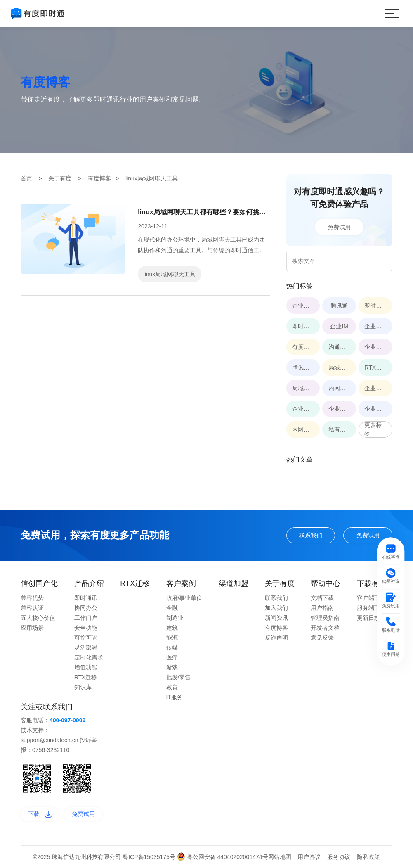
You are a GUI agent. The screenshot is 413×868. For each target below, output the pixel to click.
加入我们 (276, 608)
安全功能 (86, 628)
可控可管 (86, 638)
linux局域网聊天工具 (170, 274)
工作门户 (86, 618)
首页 (26, 178)
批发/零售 (179, 677)
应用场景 (32, 628)
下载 (40, 814)
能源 (172, 638)
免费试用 (339, 227)
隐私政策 (368, 857)
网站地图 (280, 857)
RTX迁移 (86, 677)
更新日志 (368, 618)
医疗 (172, 657)
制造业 (175, 618)
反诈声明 (276, 638)
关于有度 (60, 178)
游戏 (172, 667)
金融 (172, 608)
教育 (172, 687)
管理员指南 (325, 618)
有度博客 (99, 178)
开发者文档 (325, 628)
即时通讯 (86, 598)
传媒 (172, 647)
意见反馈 (322, 638)
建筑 (172, 628)
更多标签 (373, 429)
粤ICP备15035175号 (150, 857)
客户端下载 (371, 598)
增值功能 (86, 667)
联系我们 (311, 535)
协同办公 (86, 608)
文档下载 (322, 598)
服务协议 (339, 857)
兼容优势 (32, 598)
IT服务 (175, 697)
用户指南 (322, 608)
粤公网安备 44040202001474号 (223, 857)
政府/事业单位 (184, 598)
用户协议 (309, 857)
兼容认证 (32, 608)
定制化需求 (89, 657)
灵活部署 (86, 647)
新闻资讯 (276, 618)
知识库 (83, 687)
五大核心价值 (38, 618)
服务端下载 (371, 608)
